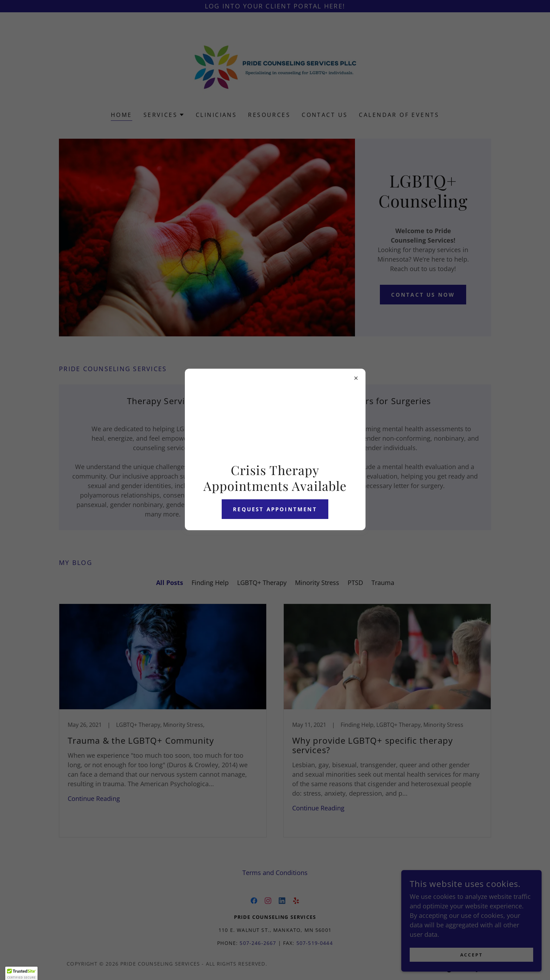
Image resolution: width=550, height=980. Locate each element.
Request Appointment (275, 509)
